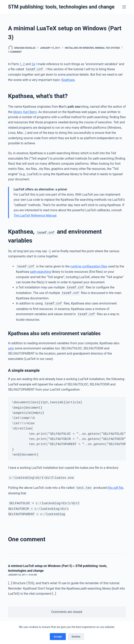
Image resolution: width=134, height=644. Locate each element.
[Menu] (124, 7)
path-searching (41, 272)
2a (33, 64)
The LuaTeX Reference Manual (35, 215)
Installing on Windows (79, 48)
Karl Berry (30, 112)
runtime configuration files (89, 267)
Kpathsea (68, 80)
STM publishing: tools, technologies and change (61, 7)
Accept (58, 637)
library (17, 112)
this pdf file (115, 488)
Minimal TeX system (107, 48)
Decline (76, 637)
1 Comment (15, 52)
